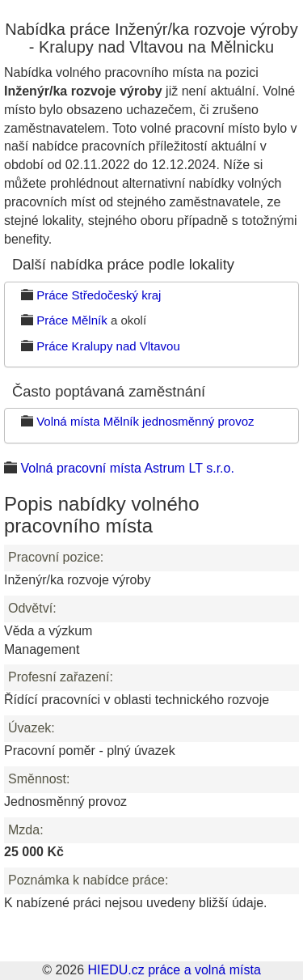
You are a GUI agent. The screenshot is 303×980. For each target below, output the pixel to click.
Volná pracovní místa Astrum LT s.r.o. (127, 468)
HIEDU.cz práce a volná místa (174, 970)
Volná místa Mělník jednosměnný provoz (145, 421)
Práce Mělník (72, 320)
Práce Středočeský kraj (99, 295)
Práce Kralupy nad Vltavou (108, 346)
